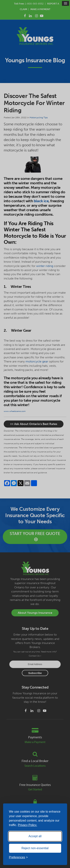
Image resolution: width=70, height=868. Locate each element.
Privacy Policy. (28, 825)
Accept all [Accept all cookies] (35, 836)
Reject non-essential (35, 848)
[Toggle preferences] (18, 857)
